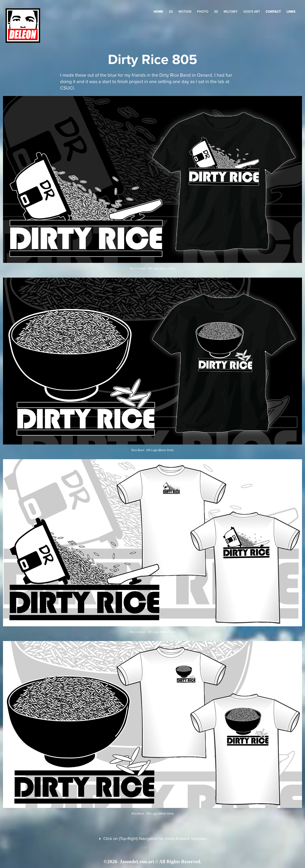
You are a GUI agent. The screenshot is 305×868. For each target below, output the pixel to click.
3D (216, 12)
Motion (185, 12)
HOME (158, 12)
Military (231, 12)
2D (171, 12)
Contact (273, 12)
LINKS (291, 12)
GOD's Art (252, 12)
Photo (203, 12)
